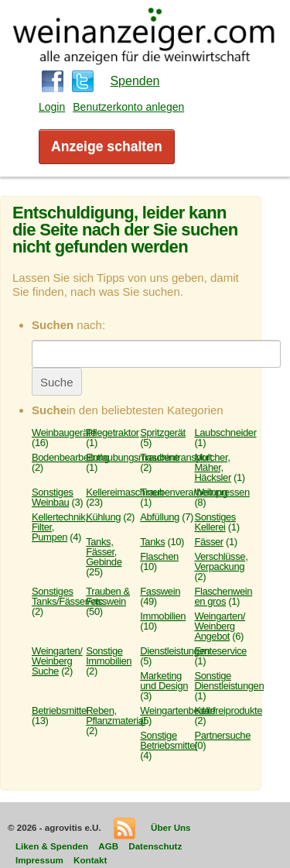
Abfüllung (160, 517)
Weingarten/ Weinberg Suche (57, 661)
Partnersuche (222, 735)
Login (52, 107)
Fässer (208, 542)
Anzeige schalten (107, 146)
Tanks (152, 542)
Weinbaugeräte (64, 432)
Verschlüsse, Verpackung (221, 561)
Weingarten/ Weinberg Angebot (220, 626)
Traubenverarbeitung (184, 492)
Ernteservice (220, 651)
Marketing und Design (164, 681)
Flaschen (159, 556)
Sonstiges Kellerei (215, 522)
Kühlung (103, 517)
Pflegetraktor (113, 432)
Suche (57, 382)
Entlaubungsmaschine (133, 457)
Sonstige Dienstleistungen (229, 681)
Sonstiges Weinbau (53, 497)
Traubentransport (176, 457)
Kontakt (90, 860)
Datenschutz (155, 846)
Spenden (135, 81)
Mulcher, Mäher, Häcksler (212, 467)
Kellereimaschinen (125, 492)
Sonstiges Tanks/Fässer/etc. (68, 596)
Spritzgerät (163, 432)
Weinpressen (222, 492)
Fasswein (160, 591)
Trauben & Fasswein (108, 596)
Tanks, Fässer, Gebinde (104, 552)
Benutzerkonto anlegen (128, 107)
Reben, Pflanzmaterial (116, 715)
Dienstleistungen (175, 651)
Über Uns (171, 827)
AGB (108, 846)
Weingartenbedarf (177, 710)
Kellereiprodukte (228, 710)
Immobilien (163, 616)
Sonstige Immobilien (109, 656)
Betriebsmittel (60, 710)
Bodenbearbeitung (70, 457)
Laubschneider (225, 432)
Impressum (39, 860)
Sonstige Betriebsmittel (168, 740)
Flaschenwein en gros (223, 596)
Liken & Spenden (52, 846)
